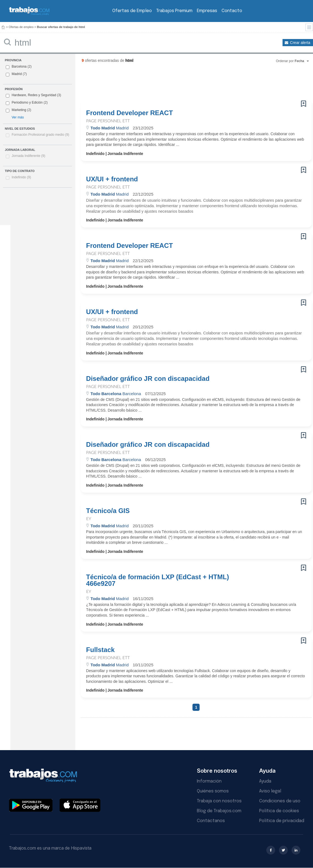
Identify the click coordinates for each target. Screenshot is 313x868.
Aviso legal (270, 791)
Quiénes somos (213, 791)
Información (209, 781)
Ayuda (265, 781)
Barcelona (19, 66)
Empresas (207, 11)
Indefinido (21, 177)
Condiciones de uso (280, 801)
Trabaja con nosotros (219, 801)
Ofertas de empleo (21, 27)
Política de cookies (279, 811)
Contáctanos (211, 821)
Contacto (232, 11)
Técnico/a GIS (108, 511)
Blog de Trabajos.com (219, 811)
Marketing (19, 110)
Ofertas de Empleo (132, 11)
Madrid (17, 74)
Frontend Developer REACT (130, 113)
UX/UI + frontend (112, 179)
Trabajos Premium (174, 11)
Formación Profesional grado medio (40, 135)
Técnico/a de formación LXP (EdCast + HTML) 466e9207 (158, 580)
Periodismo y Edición (27, 102)
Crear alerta (300, 43)
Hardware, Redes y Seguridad (34, 95)
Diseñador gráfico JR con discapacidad (148, 379)
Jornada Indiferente (28, 156)
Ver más (18, 117)
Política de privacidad (282, 821)
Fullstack (100, 650)
